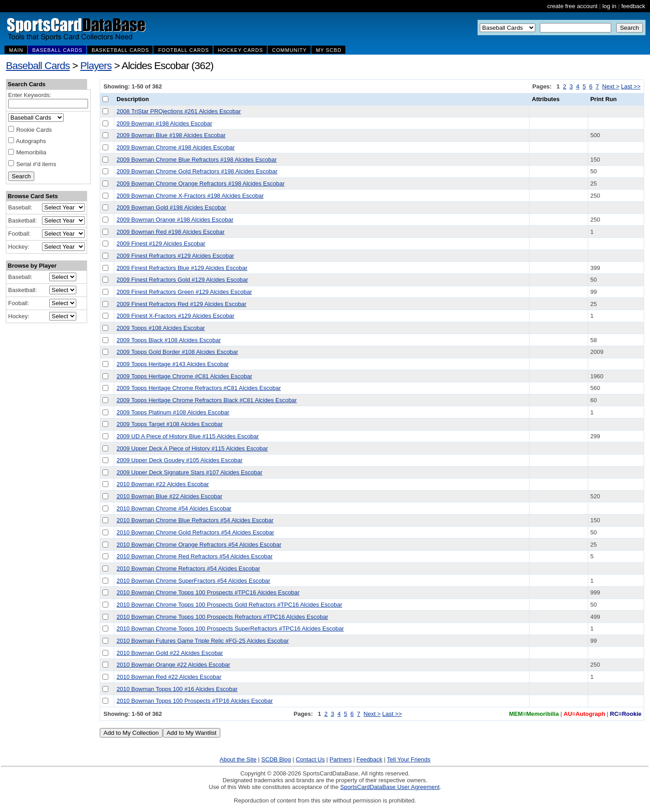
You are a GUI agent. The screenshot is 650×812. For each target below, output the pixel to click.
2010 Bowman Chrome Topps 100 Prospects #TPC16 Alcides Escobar (208, 592)
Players (96, 65)
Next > (611, 86)
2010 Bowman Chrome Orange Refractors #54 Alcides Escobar (199, 545)
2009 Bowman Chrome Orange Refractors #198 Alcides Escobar (200, 183)
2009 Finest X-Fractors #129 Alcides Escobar (175, 316)
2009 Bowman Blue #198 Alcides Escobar (171, 135)
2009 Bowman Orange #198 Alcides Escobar (175, 220)
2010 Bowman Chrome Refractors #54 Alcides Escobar (188, 568)
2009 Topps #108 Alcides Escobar (161, 328)
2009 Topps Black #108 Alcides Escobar (169, 340)
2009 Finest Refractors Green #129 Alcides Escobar (184, 292)
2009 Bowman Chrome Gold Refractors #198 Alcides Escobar (197, 171)
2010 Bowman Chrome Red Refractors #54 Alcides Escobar (194, 556)
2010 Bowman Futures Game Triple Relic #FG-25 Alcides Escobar (203, 641)
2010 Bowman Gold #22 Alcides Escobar (170, 653)
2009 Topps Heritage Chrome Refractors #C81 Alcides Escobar (199, 388)
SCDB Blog (276, 759)
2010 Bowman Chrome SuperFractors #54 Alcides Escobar (193, 581)
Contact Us (310, 759)
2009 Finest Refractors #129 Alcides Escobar (175, 256)
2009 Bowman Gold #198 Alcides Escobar (171, 207)
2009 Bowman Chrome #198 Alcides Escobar (176, 147)
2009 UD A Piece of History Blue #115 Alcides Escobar (188, 436)
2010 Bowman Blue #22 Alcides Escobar (169, 496)
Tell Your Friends (409, 759)
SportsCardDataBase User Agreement (390, 787)
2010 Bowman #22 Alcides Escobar (163, 484)
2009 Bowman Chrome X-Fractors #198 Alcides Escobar (190, 196)
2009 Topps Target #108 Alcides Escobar (169, 424)
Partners (341, 759)
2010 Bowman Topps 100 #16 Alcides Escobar (177, 689)
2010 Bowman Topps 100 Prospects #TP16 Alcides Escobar (195, 701)
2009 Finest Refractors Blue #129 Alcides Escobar (182, 268)
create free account (572, 6)
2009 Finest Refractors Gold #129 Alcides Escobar (182, 280)
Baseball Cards (38, 65)
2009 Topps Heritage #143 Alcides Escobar (172, 364)
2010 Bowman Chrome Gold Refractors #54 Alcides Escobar (195, 532)
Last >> (631, 86)
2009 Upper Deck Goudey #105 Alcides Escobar (179, 460)
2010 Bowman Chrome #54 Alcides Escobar (174, 508)
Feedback (369, 759)
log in (609, 6)
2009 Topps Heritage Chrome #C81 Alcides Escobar (184, 376)
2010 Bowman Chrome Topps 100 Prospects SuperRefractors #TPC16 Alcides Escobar (230, 629)
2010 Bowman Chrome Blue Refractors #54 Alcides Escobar (195, 520)
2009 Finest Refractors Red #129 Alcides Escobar (181, 304)
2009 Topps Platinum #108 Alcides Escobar (173, 412)
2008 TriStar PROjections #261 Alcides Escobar (179, 111)
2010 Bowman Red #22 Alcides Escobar (169, 677)
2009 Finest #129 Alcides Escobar (161, 244)
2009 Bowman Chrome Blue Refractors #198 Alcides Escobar (197, 160)
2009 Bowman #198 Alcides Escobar (164, 123)
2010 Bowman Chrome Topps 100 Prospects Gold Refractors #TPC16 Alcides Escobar (229, 605)
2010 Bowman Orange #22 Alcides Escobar (173, 665)
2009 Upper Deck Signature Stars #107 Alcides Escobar (189, 472)
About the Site (238, 759)
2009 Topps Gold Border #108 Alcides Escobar (177, 352)
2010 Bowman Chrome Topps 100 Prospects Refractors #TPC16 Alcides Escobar (222, 617)
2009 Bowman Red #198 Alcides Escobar (170, 232)
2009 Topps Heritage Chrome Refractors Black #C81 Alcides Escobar (207, 400)
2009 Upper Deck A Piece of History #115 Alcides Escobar (192, 448)
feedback (633, 6)
